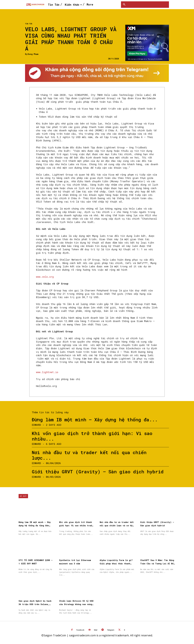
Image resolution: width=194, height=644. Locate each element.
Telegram (111, 630)
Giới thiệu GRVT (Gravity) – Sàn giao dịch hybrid (98, 472)
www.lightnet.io (47, 372)
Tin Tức (29, 24)
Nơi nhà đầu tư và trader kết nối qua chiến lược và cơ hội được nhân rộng (117, 525)
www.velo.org (45, 277)
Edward (36, 425)
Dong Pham (33, 54)
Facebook (80, 630)
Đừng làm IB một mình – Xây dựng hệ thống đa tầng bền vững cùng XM (35, 525)
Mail (96, 630)
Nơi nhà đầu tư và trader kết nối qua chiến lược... (89, 455)
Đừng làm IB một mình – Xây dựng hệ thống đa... (95, 420)
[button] (124, 5)
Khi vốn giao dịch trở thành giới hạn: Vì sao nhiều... (92, 436)
